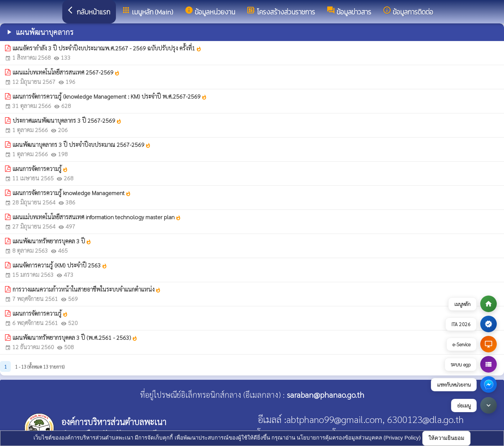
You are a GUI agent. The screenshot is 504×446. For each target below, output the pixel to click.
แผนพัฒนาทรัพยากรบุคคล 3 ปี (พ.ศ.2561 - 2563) (75, 337)
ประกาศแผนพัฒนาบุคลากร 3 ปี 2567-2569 (67, 120)
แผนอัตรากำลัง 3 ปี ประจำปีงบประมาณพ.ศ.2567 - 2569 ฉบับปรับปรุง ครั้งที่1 (107, 48)
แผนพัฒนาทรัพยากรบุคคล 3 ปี (52, 241)
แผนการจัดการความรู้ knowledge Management (72, 193)
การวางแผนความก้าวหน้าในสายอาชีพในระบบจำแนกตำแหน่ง (87, 289)
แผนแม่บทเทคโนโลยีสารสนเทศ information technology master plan (97, 217)
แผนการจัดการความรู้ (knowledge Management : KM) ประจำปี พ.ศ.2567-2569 (110, 96)
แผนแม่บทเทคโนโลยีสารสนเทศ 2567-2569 (66, 72)
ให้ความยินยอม (446, 438)
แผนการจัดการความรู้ (40, 169)
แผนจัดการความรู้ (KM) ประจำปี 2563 (60, 265)
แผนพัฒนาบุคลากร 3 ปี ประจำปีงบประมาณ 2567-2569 (82, 145)
